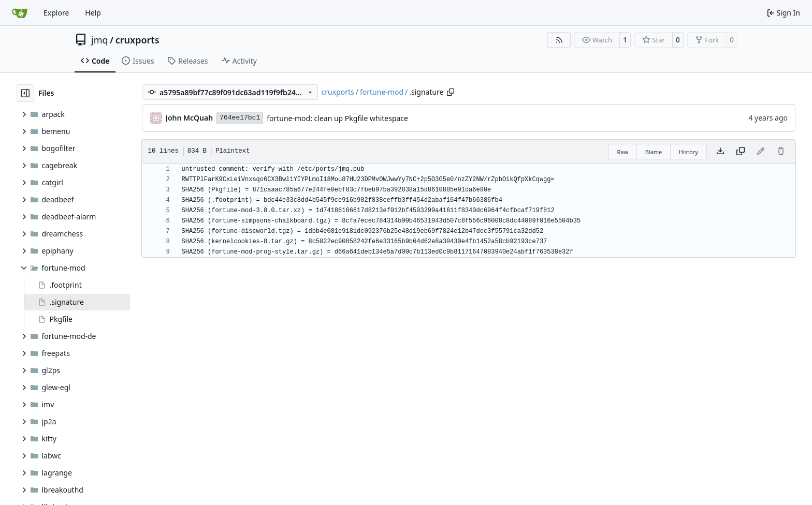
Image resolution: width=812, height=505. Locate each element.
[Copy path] (451, 92)
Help (93, 13)
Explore (56, 13)
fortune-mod (382, 92)
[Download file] (720, 152)
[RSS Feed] (559, 40)
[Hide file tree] (25, 93)
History (688, 152)
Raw (623, 152)
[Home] (20, 13)
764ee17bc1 (240, 118)
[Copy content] (741, 152)
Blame (654, 152)
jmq (100, 40)
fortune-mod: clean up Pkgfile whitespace (337, 118)
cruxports (137, 40)
